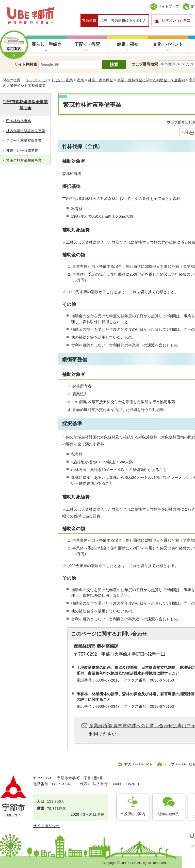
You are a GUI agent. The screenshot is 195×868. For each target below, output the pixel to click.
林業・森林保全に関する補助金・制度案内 (151, 80)
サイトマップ (169, 6)
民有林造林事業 (19, 121)
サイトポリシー (46, 826)
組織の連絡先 (169, 814)
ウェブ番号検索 (145, 64)
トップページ (37, 80)
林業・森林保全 (101, 80)
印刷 (184, 132)
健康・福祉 (128, 44)
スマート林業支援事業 (24, 140)
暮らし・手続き (47, 44)
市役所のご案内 (133, 814)
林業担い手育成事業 (22, 150)
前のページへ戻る (138, 764)
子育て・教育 (87, 44)
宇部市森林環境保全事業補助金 (25, 105)
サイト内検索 (26, 64)
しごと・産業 (62, 80)
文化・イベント (168, 44)
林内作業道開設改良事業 (26, 131)
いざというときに (176, 20)
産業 (80, 80)
